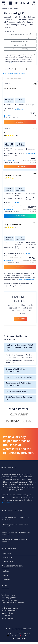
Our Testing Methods (9, 600)
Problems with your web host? (13, 603)
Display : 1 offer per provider (20, 42)
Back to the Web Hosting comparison (14, 73)
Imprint (18, 633)
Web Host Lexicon (8, 618)
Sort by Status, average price (13, 78)
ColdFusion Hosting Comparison (19, 377)
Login (10, 633)
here (13, 63)
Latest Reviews (7, 613)
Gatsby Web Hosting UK (16, 391)
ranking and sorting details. (26, 280)
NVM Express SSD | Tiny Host (12, 176)
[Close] (35, 54)
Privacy (27, 633)
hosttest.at (25, 636)
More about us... (8, 503)
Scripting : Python (20, 45)
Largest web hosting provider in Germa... (16, 532)
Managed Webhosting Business (13, 225)
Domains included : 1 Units (20, 38)
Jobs (3, 592)
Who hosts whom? (8, 595)
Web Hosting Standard (10, 88)
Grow (5, 133)
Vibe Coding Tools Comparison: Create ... (16, 525)
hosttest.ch (18, 638)
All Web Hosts (7, 616)
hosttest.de (13, 636)
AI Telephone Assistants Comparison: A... (16, 517)
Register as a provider (10, 608)
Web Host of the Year (10, 610)
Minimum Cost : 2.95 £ (20, 49)
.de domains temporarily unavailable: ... (16, 539)
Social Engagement (9, 598)
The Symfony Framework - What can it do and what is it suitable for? (19, 347)
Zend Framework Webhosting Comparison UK (18, 384)
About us (5, 605)
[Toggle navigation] (4, 3)
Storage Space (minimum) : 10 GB (20, 34)
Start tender (20, 319)
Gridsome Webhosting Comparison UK (15, 370)
